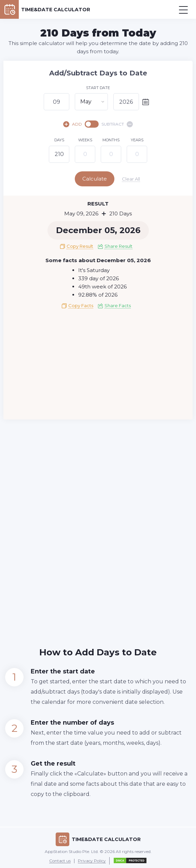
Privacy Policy (92, 860)
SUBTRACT (117, 124)
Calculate (97, 179)
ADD (73, 124)
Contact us (60, 860)
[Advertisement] (98, 366)
